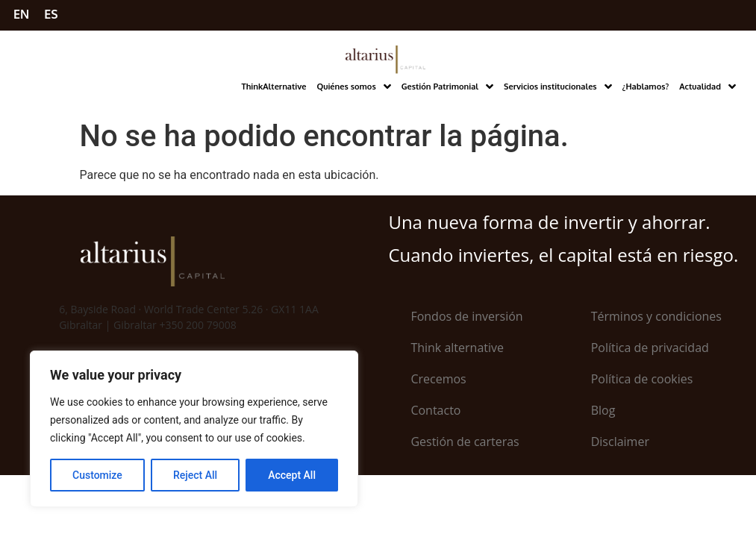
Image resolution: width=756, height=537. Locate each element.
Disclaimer (620, 442)
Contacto (435, 410)
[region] (194, 429)
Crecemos (438, 379)
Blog (603, 410)
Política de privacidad (650, 348)
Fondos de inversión (466, 316)
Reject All (195, 475)
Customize (97, 475)
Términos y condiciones (656, 316)
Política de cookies (642, 379)
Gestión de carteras (465, 442)
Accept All (292, 475)
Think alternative (457, 348)
